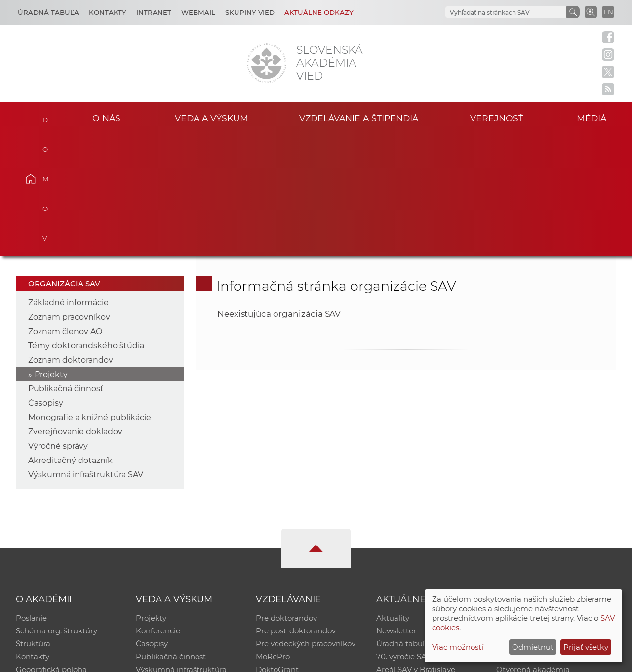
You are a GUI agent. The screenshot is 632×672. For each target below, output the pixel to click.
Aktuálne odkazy (319, 12)
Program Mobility (288, 561)
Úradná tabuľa (403, 522)
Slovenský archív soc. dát (541, 509)
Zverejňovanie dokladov (75, 310)
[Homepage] (267, 63)
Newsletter (396, 509)
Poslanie (31, 496)
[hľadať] (505, 13)
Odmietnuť (533, 647)
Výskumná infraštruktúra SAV (86, 353)
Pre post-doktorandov (296, 509)
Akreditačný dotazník (70, 339)
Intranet (154, 12)
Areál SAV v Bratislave (416, 548)
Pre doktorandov (286, 496)
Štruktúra (33, 522)
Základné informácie (68, 181)
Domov (45, 117)
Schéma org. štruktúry (57, 509)
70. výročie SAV (404, 535)
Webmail (198, 12)
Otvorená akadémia (533, 548)
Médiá (592, 118)
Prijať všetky (586, 647)
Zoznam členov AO (65, 210)
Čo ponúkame (402, 561)
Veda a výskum (212, 118)
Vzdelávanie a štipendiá (359, 118)
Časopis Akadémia (530, 535)
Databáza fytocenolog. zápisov (552, 522)
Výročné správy (58, 324)
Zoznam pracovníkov (69, 195)
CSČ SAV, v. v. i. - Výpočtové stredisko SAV (163, 660)
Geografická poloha (51, 548)
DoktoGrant (277, 548)
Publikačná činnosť (66, 267)
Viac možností (458, 647)
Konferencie (158, 509)
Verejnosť (497, 118)
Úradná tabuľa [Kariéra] (48, 12)
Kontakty (108, 12)
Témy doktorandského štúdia (86, 224)
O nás (106, 118)
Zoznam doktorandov (71, 238)
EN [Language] (608, 12)
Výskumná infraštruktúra (181, 548)
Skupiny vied (250, 12)
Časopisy (46, 281)
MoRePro (273, 535)
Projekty (51, 253)
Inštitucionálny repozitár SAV (549, 496)
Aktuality (393, 496)
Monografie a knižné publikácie (90, 296)
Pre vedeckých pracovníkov (306, 522)
